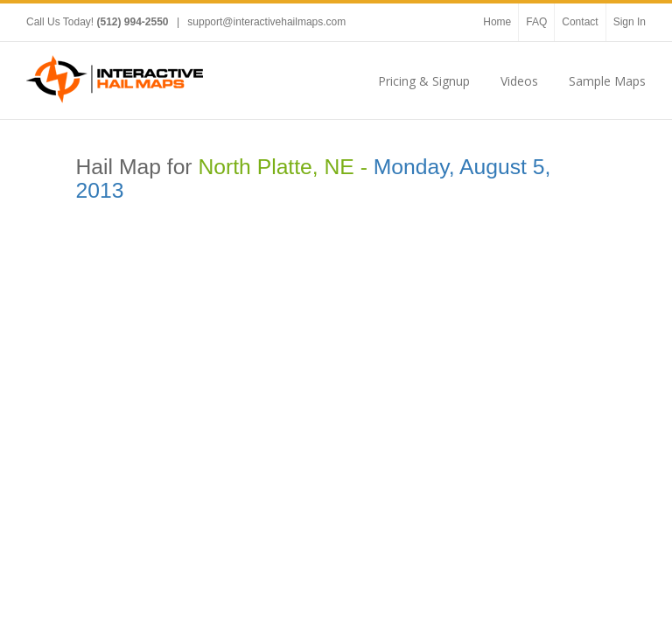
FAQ (536, 22)
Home (497, 22)
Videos (519, 81)
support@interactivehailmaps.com (266, 22)
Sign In (630, 22)
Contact (580, 22)
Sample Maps (607, 81)
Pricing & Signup (424, 81)
